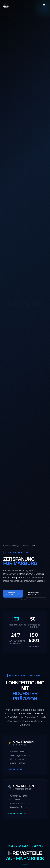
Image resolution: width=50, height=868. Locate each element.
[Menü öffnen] (44, 5)
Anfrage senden (13, 595)
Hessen (26, 546)
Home (6, 546)
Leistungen (15, 546)
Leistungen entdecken (34, 595)
